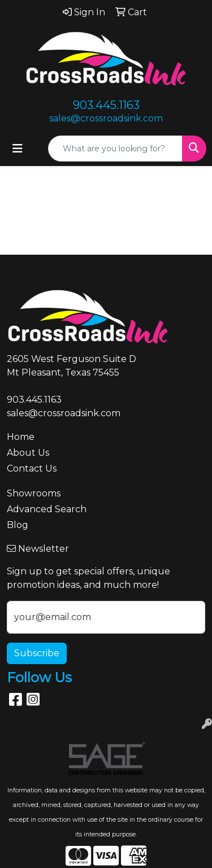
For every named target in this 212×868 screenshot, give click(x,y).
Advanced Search (47, 509)
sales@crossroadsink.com (106, 118)
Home (21, 437)
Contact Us (32, 468)
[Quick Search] (115, 149)
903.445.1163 (106, 105)
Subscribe (37, 653)
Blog (18, 525)
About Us (28, 453)
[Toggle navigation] (18, 149)
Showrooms (34, 493)
